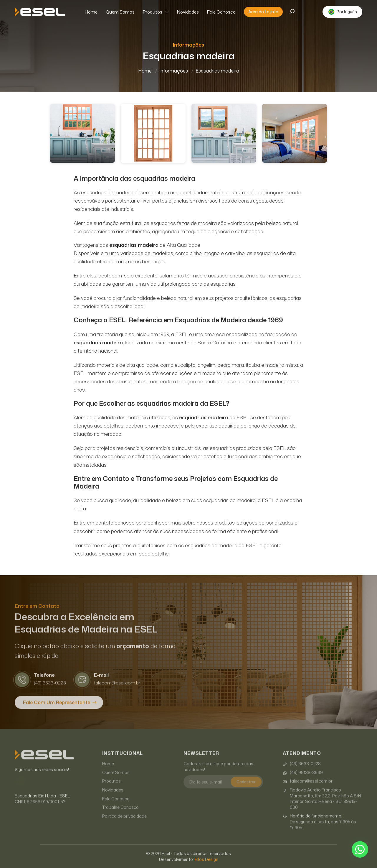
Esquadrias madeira (217, 71)
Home (91, 12)
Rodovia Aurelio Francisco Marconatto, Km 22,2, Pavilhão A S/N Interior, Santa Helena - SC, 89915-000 (322, 805)
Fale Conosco (221, 12)
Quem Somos (120, 12)
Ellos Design (206, 859)
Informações (174, 71)
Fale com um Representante (57, 709)
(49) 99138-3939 (303, 779)
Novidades (188, 12)
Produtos (156, 12)
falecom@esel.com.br (308, 788)
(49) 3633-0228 (302, 770)
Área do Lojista (263, 12)
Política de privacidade (124, 822)
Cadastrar (246, 788)
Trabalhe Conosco (120, 814)
